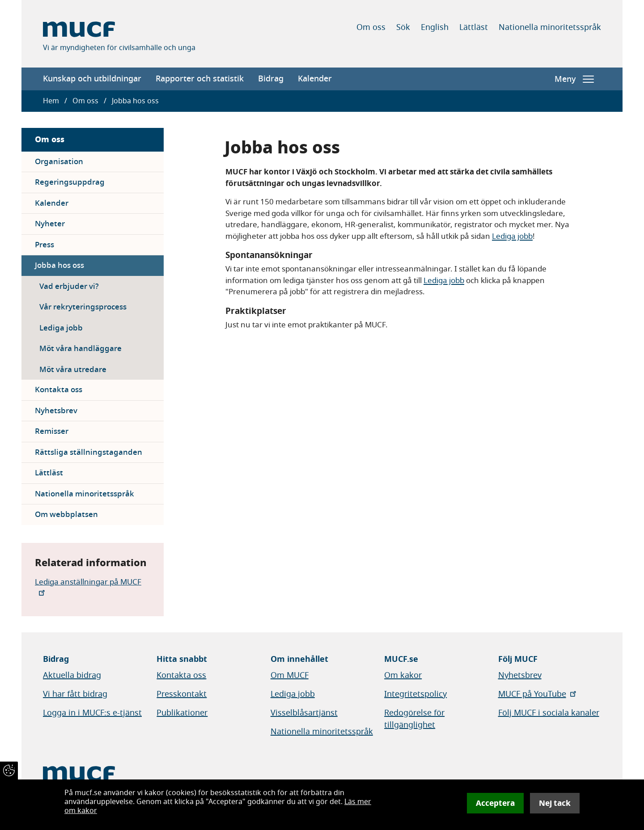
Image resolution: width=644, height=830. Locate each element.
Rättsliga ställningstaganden (89, 452)
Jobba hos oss (59, 265)
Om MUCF (290, 675)
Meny (574, 79)
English (435, 27)
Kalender (315, 79)
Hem (51, 101)
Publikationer (182, 713)
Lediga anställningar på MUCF (88, 586)
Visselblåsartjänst (304, 713)
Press (44, 245)
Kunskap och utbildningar (92, 79)
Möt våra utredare (73, 370)
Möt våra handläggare (80, 349)
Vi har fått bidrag (75, 694)
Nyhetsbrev (56, 411)
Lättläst (474, 27)
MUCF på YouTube (538, 694)
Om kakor (403, 675)
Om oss (371, 27)
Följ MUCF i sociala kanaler (549, 713)
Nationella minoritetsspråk (550, 27)
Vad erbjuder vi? (69, 286)
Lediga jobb (61, 328)
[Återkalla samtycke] (9, 771)
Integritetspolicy (415, 694)
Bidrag (271, 79)
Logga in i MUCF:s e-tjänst (92, 713)
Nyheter (50, 224)
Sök (403, 27)
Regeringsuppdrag (70, 182)
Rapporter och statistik (200, 79)
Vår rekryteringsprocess (83, 307)
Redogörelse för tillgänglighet (414, 719)
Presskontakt (182, 694)
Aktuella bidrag (72, 675)
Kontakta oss (59, 390)
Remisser (52, 431)
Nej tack (555, 803)
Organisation (59, 162)
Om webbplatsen (66, 515)
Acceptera (495, 803)
